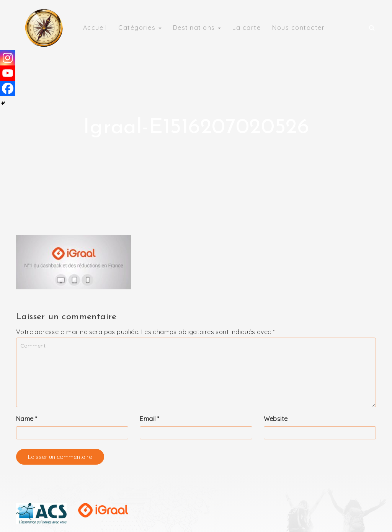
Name (27, 419)
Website (276, 419)
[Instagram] (8, 58)
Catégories (140, 28)
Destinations (197, 28)
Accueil (95, 28)
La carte (247, 28)
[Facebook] (8, 88)
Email (149, 419)
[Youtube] (8, 73)
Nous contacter (298, 28)
